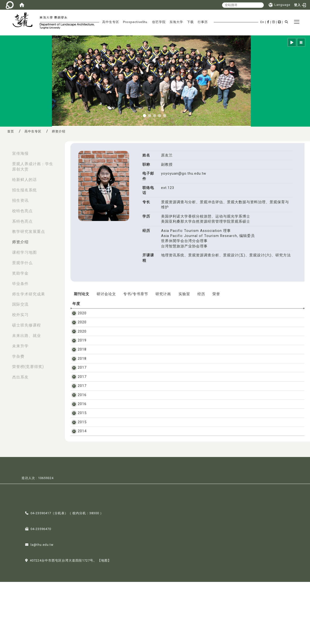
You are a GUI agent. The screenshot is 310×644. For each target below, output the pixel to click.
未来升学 (20, 346)
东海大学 (176, 22)
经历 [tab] (201, 294)
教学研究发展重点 (29, 232)
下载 (190, 22)
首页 (11, 131)
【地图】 (104, 623)
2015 (77, 455)
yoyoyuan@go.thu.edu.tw (184, 173)
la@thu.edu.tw (42, 607)
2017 (77, 383)
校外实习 (20, 315)
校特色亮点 (22, 211)
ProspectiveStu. (136, 22)
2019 (77, 345)
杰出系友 (20, 377)
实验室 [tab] (184, 294)
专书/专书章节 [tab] (136, 294)
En (262, 22)
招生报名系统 (24, 190)
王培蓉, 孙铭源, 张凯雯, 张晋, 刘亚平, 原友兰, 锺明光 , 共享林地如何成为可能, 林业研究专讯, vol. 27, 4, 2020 (184, 313)
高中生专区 (111, 22)
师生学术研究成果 (29, 294)
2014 (77, 488)
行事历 (203, 22)
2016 (77, 426)
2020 (77, 313)
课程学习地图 (24, 252)
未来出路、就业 (27, 336)
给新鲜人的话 (24, 180)
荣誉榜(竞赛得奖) (28, 367)
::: (5, 151)
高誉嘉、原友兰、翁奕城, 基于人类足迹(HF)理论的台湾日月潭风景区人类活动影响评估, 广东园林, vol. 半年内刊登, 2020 (194, 336)
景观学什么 (22, 263)
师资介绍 (20, 242)
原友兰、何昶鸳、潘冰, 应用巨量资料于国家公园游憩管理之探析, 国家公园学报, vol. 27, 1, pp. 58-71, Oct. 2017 (187, 397)
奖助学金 (20, 273)
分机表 (60, 575)
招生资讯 (20, 200)
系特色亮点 (22, 221)
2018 (77, 355)
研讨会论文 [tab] (106, 294)
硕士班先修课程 (27, 325)
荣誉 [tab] (216, 294)
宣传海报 (20, 153)
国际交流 (20, 304)
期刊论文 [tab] (82, 294)
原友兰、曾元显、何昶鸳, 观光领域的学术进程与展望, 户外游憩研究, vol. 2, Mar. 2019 (165, 345)
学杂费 (18, 356)
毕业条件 (20, 284)
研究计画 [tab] (163, 294)
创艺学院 (159, 22)
